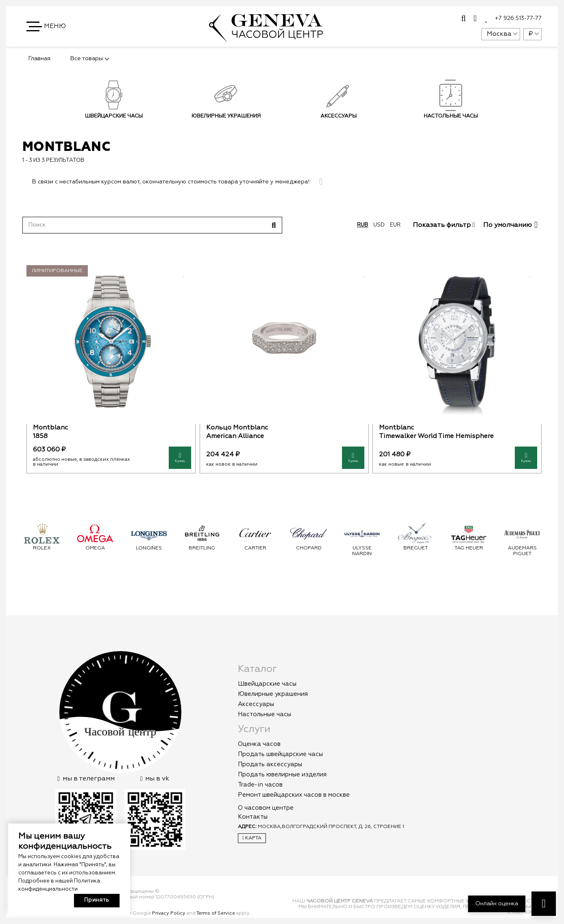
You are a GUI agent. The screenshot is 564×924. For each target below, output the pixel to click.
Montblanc (50, 428)
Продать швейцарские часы (280, 754)
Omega (95, 548)
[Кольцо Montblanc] (284, 342)
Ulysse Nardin (362, 551)
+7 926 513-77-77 (518, 18)
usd (379, 225)
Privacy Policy (169, 913)
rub (363, 225)
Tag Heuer (469, 548)
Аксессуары (338, 116)
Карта (252, 838)
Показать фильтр (444, 225)
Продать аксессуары (270, 764)
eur (395, 225)
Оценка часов (259, 744)
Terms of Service (216, 913)
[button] (47, 26)
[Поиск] (152, 225)
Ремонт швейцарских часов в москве (294, 795)
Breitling (202, 548)
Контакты (253, 817)
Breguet (416, 548)
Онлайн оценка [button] (497, 904)
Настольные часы (265, 714)
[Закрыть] (321, 182)
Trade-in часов (260, 785)
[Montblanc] (111, 342)
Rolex (42, 548)
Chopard (309, 548)
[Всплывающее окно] (463, 19)
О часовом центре (266, 808)
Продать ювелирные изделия (282, 775)
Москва (499, 34)
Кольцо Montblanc (237, 428)
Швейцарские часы (114, 116)
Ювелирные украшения (226, 116)
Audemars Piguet (522, 551)
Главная (39, 59)
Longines (149, 548)
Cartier (255, 548)
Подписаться (430, 136)
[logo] (266, 38)
